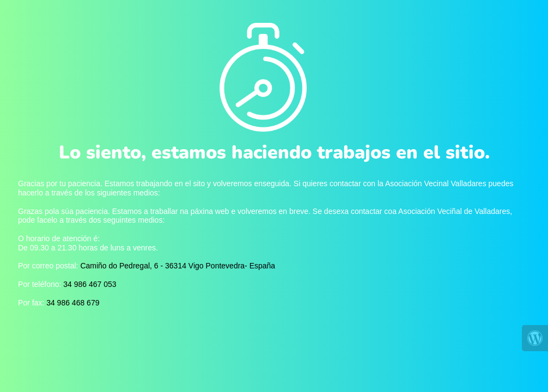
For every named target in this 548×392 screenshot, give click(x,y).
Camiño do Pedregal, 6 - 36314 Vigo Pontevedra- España (178, 266)
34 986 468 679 (73, 303)
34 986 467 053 (90, 284)
